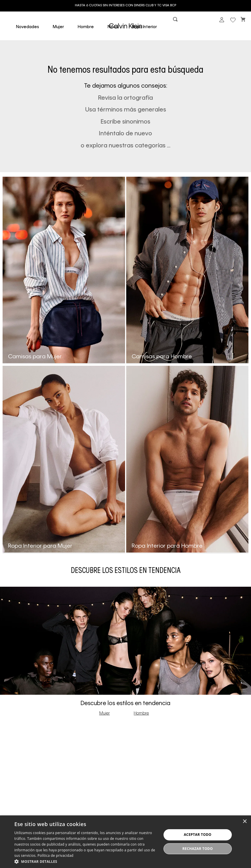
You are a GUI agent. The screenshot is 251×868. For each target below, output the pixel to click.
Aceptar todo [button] (198, 835)
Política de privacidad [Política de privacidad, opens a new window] (56, 856)
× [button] (245, 822)
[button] (176, 21)
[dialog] (125, 842)
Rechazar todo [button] (198, 849)
